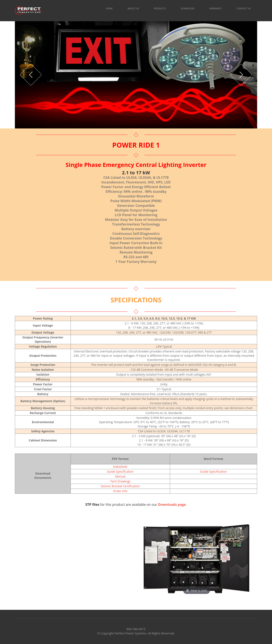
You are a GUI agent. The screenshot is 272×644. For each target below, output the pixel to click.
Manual (120, 476)
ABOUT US (133, 8)
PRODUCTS (160, 8)
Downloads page (172, 504)
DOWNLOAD (188, 8)
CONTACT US (244, 8)
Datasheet (120, 467)
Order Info (120, 491)
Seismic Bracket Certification (120, 486)
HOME (109, 8)
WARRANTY (215, 8)
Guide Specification (120, 471)
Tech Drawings (120, 481)
